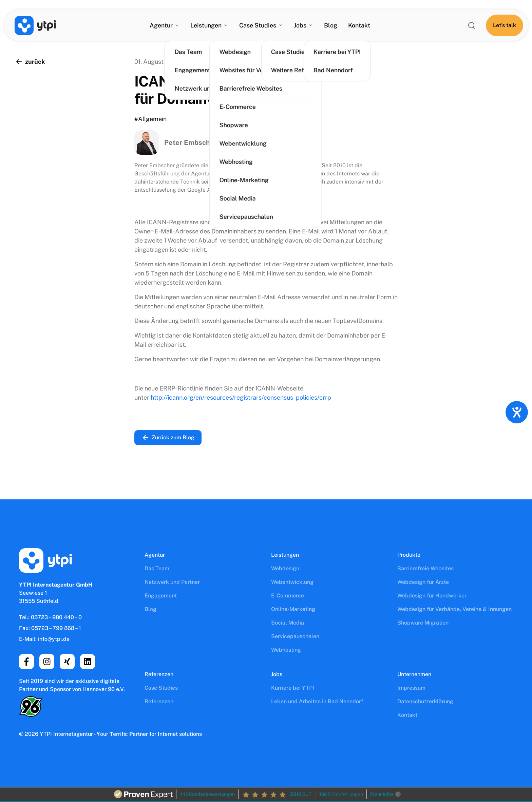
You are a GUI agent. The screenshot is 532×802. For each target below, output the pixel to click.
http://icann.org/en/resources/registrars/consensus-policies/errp (241, 397)
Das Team (157, 568)
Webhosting (286, 650)
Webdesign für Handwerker (432, 596)
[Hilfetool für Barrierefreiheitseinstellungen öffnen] (517, 412)
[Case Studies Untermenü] (281, 26)
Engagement (161, 596)
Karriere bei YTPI (293, 688)
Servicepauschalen (295, 636)
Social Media (288, 623)
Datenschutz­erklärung (425, 701)
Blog (331, 26)
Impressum (411, 688)
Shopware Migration (423, 623)
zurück (30, 62)
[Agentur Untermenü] (176, 26)
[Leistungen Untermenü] (225, 26)
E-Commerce (288, 596)
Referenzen (159, 701)
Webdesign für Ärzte (423, 582)
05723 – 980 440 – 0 (56, 617)
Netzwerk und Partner (172, 582)
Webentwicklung (292, 582)
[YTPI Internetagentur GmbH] (36, 26)
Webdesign (285, 568)
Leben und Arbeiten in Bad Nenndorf (317, 701)
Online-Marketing (293, 609)
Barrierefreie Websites (425, 568)
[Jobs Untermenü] (311, 26)
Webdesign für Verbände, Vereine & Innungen (454, 609)
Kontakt (359, 26)
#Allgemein (150, 119)
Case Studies (161, 688)
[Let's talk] (503, 26)
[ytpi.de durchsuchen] (471, 26)
